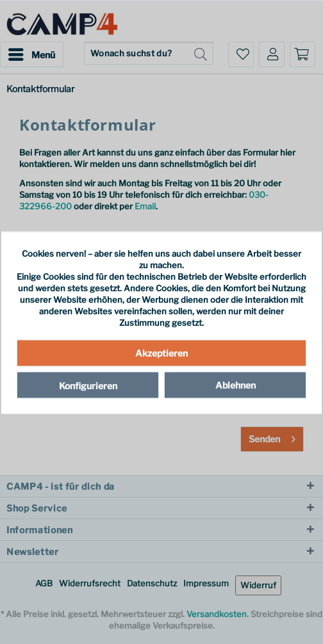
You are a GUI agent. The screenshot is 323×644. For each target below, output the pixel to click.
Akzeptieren (161, 352)
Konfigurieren (88, 385)
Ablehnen (236, 384)
